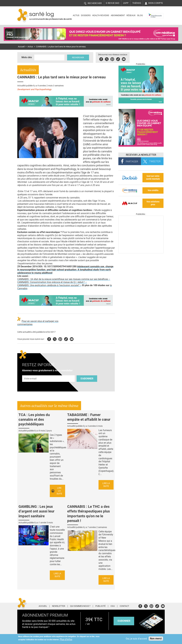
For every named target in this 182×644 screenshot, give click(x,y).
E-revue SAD (113, 3)
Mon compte (156, 3)
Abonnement (118, 15)
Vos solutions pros (153, 203)
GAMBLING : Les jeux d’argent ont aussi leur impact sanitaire (36, 511)
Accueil (21, 47)
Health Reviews (101, 15)
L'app (126, 3)
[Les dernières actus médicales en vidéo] (141, 252)
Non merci (156, 639)
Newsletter (59, 606)
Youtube (72, 339)
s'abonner (124, 621)
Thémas (137, 3)
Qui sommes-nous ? (80, 606)
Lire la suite (59, 491)
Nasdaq (152, 13)
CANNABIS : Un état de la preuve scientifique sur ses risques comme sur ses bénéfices (63, 279)
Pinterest (112, 59)
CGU (113, 606)
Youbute (124, 59)
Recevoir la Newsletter (141, 155)
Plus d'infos (66, 639)
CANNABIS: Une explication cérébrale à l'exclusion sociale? (49, 285)
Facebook (101, 59)
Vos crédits (153, 190)
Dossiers (86, 15)
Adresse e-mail (30, 374)
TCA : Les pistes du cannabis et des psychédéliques (34, 419)
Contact (124, 606)
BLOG (140, 15)
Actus (76, 15)
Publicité (100, 606)
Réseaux (131, 15)
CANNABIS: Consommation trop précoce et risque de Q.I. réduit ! (51, 282)
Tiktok (118, 59)
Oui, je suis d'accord (136, 639)
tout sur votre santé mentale (153, 177)
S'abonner (87, 379)
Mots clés (27, 57)
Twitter (107, 59)
